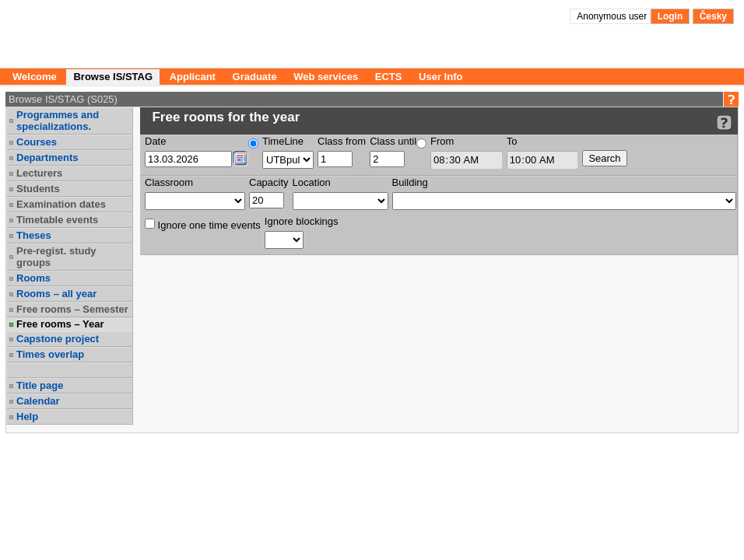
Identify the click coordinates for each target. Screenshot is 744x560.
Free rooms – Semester (72, 309)
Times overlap (50, 354)
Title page (40, 385)
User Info (440, 77)
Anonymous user (613, 16)
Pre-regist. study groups (56, 257)
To (512, 141)
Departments (47, 157)
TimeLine (283, 141)
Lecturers (39, 173)
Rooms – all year (56, 294)
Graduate (255, 77)
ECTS (389, 77)
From (442, 141)
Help (27, 416)
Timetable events (57, 220)
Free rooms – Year (60, 324)
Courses (37, 142)
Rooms (33, 278)
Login (670, 16)
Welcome (35, 77)
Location (312, 182)
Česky (713, 16)
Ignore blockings (302, 221)
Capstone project (58, 339)
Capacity (269, 182)
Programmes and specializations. (58, 121)
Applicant (193, 77)
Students (38, 189)
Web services (326, 77)
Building (410, 182)
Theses (34, 235)
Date (155, 141)
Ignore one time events (203, 225)
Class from (342, 141)
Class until (393, 141)
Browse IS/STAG (113, 77)
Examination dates (61, 204)
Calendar (38, 401)
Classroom (169, 182)
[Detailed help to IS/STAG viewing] (724, 122)
